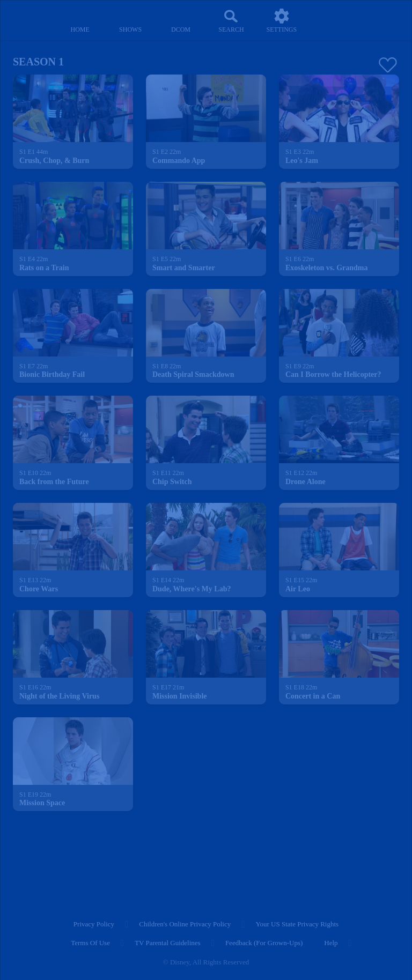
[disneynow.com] (29, 16)
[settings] (282, 20)
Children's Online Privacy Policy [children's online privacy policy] (185, 924)
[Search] (231, 20)
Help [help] (331, 943)
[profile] (332, 20)
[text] (34, 152)
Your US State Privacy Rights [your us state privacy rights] (297, 924)
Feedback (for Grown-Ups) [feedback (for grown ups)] (264, 943)
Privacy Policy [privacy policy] (94, 924)
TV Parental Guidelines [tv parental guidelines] (168, 943)
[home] (80, 20)
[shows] (130, 20)
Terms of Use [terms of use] (90, 943)
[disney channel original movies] (181, 20)
